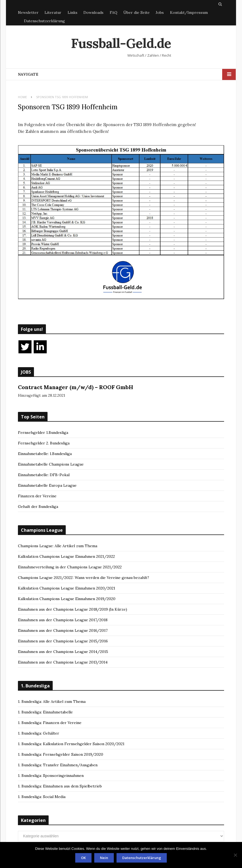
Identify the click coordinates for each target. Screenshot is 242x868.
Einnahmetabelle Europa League (47, 485)
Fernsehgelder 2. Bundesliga (44, 443)
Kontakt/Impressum (189, 12)
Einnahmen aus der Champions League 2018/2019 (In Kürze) (73, 609)
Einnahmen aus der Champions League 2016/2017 (63, 630)
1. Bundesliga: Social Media (42, 797)
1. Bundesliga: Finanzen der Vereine (50, 723)
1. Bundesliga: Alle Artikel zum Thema (52, 702)
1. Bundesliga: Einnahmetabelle (45, 712)
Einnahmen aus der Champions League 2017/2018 (63, 620)
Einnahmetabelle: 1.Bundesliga (45, 454)
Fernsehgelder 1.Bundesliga (43, 433)
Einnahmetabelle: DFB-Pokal (44, 475)
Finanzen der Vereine (37, 496)
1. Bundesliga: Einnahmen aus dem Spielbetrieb (60, 786)
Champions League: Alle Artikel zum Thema (58, 546)
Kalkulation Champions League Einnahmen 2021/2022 (66, 556)
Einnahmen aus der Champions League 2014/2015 (63, 652)
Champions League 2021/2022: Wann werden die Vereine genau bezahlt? (84, 578)
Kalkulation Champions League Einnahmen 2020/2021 (67, 588)
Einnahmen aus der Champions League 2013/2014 (63, 662)
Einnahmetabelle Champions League (51, 464)
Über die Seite (136, 12)
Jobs (160, 12)
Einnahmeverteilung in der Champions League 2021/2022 (70, 567)
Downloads (93, 12)
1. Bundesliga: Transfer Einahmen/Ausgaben (58, 765)
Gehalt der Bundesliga (38, 507)
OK (83, 858)
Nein (104, 858)
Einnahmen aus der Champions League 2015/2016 (63, 641)
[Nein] (235, 855)
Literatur (53, 12)
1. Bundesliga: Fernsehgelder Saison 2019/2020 (61, 754)
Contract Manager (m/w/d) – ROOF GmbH (76, 387)
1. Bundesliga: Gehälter (39, 733)
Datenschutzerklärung (44, 21)
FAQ (114, 12)
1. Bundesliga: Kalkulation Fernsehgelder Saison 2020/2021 (71, 744)
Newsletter (28, 12)
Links (73, 12)
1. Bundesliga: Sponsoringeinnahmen (51, 776)
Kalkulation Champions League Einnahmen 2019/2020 (67, 599)
